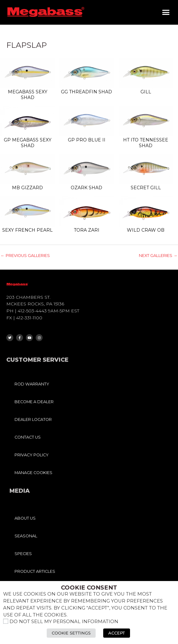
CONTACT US (28, 437)
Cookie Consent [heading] (89, 588)
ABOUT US (25, 518)
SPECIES (23, 554)
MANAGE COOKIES (33, 473)
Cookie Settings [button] (71, 633)
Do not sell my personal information (64, 622)
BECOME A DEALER (34, 402)
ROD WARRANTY (32, 384)
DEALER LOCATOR (33, 419)
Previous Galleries (25, 256)
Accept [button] (117, 633)
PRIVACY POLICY (32, 455)
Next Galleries (158, 256)
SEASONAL (26, 536)
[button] (166, 12)
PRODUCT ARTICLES (35, 571)
